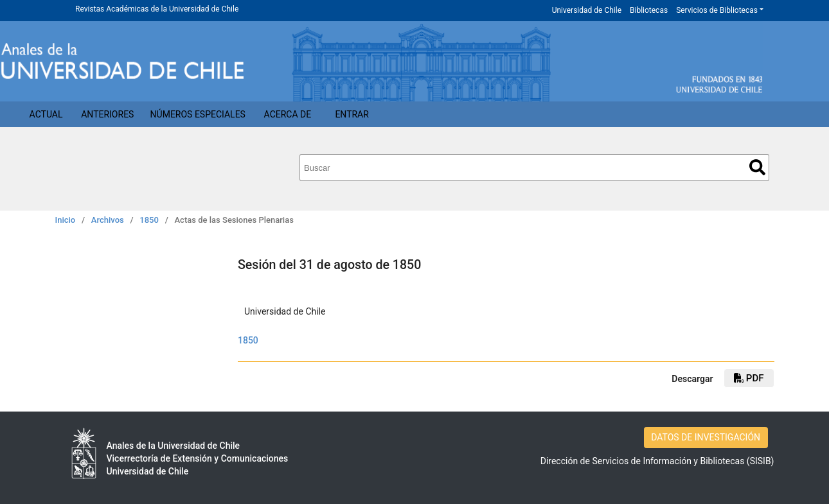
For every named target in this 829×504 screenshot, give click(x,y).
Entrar (352, 114)
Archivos (108, 220)
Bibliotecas (649, 10)
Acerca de (288, 114)
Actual (46, 114)
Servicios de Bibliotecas (717, 10)
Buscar (757, 167)
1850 (149, 220)
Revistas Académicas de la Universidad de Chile (157, 9)
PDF (749, 378)
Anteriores (107, 114)
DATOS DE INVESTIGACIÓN (706, 437)
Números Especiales (198, 114)
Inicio (66, 220)
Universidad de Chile (587, 10)
